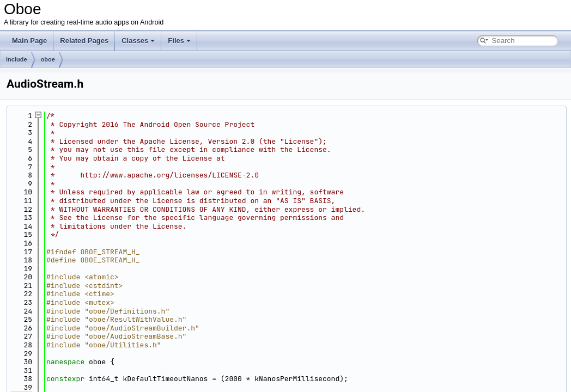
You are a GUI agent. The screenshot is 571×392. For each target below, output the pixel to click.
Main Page (29, 41)
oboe (48, 59)
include (17, 59)
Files (179, 41)
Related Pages (84, 41)
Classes (138, 41)
